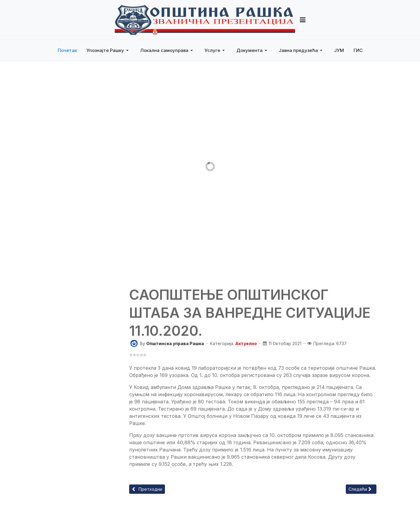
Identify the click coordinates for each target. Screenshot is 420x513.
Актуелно (246, 343)
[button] (109, 50)
